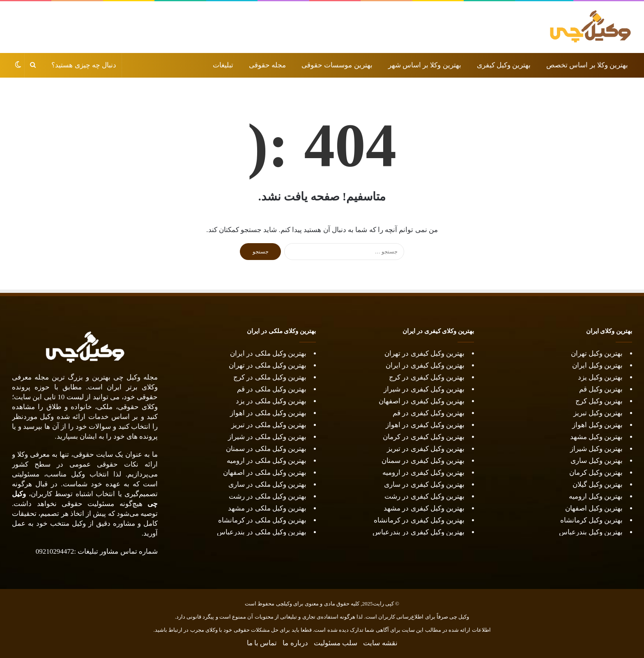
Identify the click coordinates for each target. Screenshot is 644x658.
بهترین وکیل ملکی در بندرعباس (262, 532)
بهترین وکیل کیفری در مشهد (424, 508)
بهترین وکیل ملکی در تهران (268, 365)
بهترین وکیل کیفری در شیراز (424, 389)
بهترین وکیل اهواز (598, 425)
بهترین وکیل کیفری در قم (429, 413)
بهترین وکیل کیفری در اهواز (425, 425)
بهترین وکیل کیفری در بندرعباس (419, 532)
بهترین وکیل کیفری (504, 65)
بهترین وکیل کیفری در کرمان (423, 437)
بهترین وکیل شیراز (597, 449)
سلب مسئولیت (336, 643)
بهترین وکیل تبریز (598, 413)
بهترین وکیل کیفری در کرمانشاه (419, 520)
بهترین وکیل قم (601, 389)
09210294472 (55, 551)
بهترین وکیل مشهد (597, 437)
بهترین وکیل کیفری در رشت (424, 496)
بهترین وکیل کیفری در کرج (427, 377)
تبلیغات (223, 65)
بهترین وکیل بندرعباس (591, 532)
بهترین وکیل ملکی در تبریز (269, 425)
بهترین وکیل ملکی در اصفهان (265, 473)
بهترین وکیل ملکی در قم (272, 389)
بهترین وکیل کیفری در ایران (425, 365)
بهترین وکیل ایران (598, 365)
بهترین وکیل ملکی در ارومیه (267, 461)
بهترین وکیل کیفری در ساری (424, 484)
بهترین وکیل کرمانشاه (592, 520)
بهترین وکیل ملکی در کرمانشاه (262, 520)
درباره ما (295, 643)
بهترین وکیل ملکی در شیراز (267, 437)
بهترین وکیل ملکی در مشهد (267, 508)
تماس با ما (262, 643)
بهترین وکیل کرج (599, 401)
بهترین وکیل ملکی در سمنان (266, 449)
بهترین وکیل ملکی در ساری (267, 484)
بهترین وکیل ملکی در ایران (268, 353)
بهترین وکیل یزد (600, 377)
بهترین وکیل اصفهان (594, 508)
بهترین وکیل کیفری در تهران (424, 353)
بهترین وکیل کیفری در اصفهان (422, 401)
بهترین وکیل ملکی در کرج (270, 377)
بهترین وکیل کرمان (596, 473)
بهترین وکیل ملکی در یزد (271, 401)
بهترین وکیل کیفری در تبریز (426, 449)
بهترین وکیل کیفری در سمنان (423, 461)
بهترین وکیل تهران (597, 353)
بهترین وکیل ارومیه (596, 496)
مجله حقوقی (267, 65)
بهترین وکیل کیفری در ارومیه (423, 473)
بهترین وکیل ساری (597, 461)
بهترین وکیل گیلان (598, 484)
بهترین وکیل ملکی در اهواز (268, 413)
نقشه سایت (380, 643)
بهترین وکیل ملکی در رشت (268, 496)
